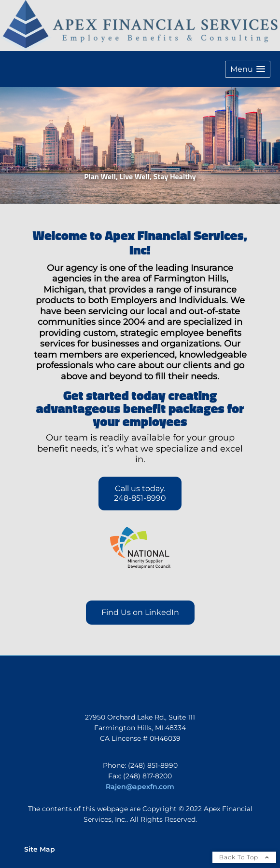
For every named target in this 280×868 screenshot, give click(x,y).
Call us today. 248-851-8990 (140, 493)
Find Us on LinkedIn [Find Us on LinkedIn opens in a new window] (140, 612)
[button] (248, 69)
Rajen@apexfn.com (140, 787)
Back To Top (244, 857)
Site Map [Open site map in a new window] (40, 849)
